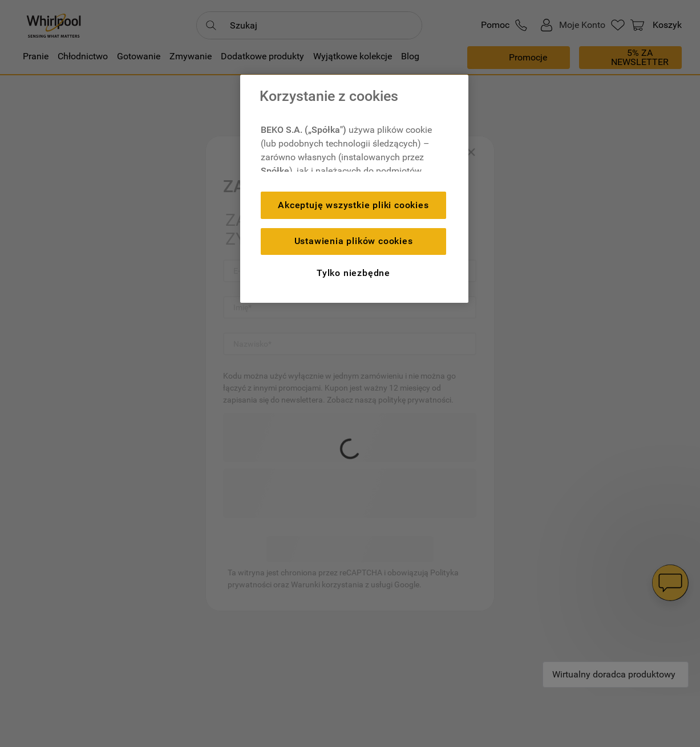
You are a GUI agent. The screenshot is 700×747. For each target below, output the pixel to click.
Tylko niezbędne (353, 273)
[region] (354, 189)
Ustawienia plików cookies (354, 241)
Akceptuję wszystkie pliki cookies (353, 205)
